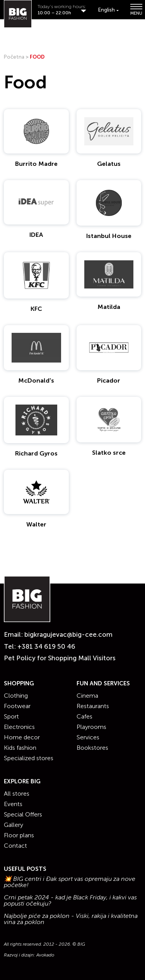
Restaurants (93, 706)
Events (13, 804)
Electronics (19, 727)
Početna (14, 57)
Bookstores (92, 748)
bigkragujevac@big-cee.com (68, 634)
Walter (36, 524)
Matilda (109, 307)
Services (88, 737)
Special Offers (23, 814)
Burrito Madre (36, 164)
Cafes (84, 716)
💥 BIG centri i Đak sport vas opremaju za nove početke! (70, 882)
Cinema (87, 696)
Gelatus (109, 164)
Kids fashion (20, 748)
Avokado (45, 955)
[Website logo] (18, 14)
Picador (109, 380)
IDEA (36, 235)
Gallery (14, 825)
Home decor (22, 737)
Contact (15, 846)
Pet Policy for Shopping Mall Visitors (60, 658)
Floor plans (19, 835)
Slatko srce (109, 453)
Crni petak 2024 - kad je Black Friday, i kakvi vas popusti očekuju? (70, 901)
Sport (11, 716)
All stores (17, 794)
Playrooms (91, 727)
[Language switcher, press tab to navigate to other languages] (108, 10)
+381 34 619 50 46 (46, 646)
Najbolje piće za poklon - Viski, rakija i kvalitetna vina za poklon (71, 919)
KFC (36, 309)
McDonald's (36, 380)
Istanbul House (109, 236)
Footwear (17, 706)
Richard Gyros (36, 453)
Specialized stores (29, 758)
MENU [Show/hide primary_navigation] (136, 9)
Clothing (16, 696)
